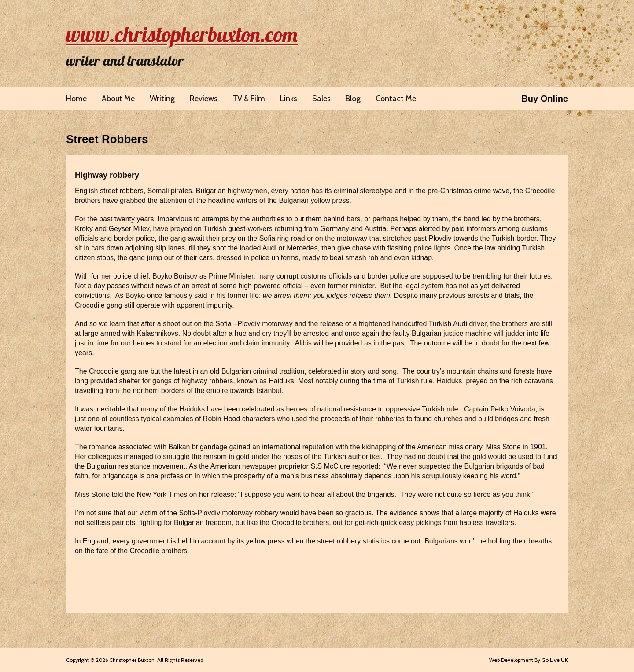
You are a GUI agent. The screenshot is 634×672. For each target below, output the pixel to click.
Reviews (204, 99)
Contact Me (396, 99)
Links (289, 99)
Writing (162, 99)
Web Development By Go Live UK (529, 660)
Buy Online (545, 99)
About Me (118, 99)
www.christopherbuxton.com (182, 34)
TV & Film (249, 99)
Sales (321, 99)
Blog (353, 99)
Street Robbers (107, 139)
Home (76, 99)
